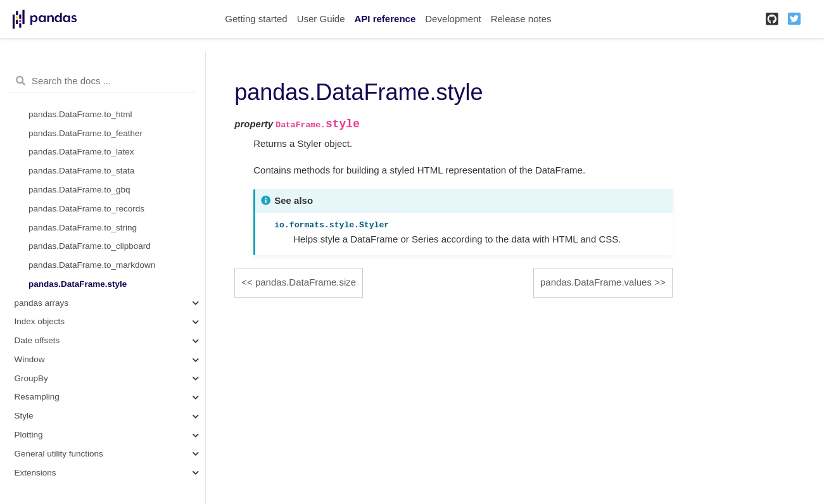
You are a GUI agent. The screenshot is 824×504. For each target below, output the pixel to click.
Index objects (40, 321)
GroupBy (31, 378)
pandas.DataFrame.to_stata (81, 171)
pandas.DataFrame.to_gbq (79, 190)
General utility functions (59, 454)
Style (24, 416)
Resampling (37, 397)
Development (453, 19)
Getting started (256, 19)
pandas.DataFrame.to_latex (81, 152)
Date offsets (37, 340)
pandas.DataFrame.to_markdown (92, 265)
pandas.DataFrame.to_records (86, 209)
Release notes (521, 19)
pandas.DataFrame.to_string (83, 228)
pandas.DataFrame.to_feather (86, 133)
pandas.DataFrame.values (596, 282)
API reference (385, 19)
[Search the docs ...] (103, 81)
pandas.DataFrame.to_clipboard (90, 246)
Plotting (29, 435)
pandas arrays (42, 303)
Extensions (35, 473)
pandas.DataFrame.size (306, 282)
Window (30, 359)
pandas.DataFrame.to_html (80, 114)
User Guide (321, 19)
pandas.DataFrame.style (78, 284)
